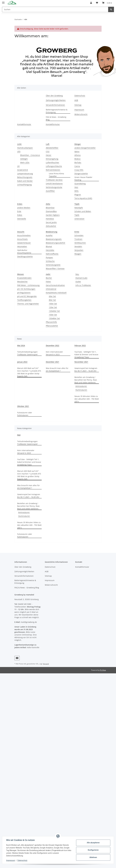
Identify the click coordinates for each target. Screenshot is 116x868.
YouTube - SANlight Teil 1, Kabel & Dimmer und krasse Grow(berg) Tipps (86, 354)
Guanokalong (80, 184)
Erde (19, 211)
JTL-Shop (103, 670)
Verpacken (79, 250)
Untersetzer (79, 219)
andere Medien (24, 208)
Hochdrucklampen (25, 148)
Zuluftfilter (50, 191)
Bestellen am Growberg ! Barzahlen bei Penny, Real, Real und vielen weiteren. (86, 380)
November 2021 (81, 362)
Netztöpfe (79, 208)
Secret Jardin (51, 222)
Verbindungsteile (53, 265)
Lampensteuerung (25, 174)
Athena (78, 155)
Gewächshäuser (24, 243)
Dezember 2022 (52, 345)
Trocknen (78, 239)
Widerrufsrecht (81, 114)
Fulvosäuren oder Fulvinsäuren (25, 414)
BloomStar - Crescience (30, 155)
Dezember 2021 (52, 362)
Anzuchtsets (22, 239)
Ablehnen (93, 857)
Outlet (78, 282)
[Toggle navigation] (3, 2)
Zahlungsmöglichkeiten (56, 100)
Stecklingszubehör (25, 256)
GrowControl (23, 170)
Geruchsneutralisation (55, 285)
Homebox (50, 219)
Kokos (20, 215)
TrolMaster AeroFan (54, 180)
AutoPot (49, 235)
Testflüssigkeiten (24, 300)
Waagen (78, 254)
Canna (77, 166)
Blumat (49, 246)
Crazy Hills (79, 170)
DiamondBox (51, 211)
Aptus (77, 151)
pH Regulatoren (24, 293)
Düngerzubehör (81, 174)
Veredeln (78, 246)
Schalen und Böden (83, 211)
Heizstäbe (50, 250)
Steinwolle (22, 219)
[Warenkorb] (107, 3)
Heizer (49, 155)
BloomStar (50, 208)
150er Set (53, 315)
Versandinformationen (55, 105)
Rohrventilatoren (53, 170)
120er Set (53, 307)
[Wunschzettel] (97, 3)
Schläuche (50, 261)
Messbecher (22, 282)
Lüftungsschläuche (54, 166)
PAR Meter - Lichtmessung (28, 285)
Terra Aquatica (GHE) (83, 198)
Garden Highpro (53, 215)
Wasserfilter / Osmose (55, 269)
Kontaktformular (24, 124)
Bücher (49, 278)
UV (18, 166)
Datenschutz (80, 96)
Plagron (78, 195)
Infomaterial (51, 289)
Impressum (79, 110)
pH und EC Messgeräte (27, 296)
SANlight (24, 159)
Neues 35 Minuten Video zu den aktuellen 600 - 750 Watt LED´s (87, 399)
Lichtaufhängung (24, 185)
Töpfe (77, 215)
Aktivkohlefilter (52, 148)
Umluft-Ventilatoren (54, 184)
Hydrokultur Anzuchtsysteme (24, 251)
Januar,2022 (22, 362)
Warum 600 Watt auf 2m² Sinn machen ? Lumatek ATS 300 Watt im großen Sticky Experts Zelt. (29, 372)
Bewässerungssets (54, 239)
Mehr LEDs (25, 163)
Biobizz (78, 159)
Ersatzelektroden (24, 278)
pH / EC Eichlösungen (26, 289)
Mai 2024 (21, 345)
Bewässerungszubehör (56, 243)
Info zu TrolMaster (83, 285)
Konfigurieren (93, 850)
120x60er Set (54, 311)
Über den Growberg (54, 96)
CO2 (48, 151)
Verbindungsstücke (54, 187)
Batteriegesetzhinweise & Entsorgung (57, 111)
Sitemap (78, 105)
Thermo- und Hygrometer (28, 304)
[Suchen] (55, 9)
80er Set (52, 300)
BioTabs (78, 163)
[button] (91, 3)
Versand (46, 664)
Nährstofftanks (52, 254)
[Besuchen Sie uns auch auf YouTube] (17, 658)
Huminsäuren (81, 390)
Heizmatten (22, 246)
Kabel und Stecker (25, 181)
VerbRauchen (80, 243)
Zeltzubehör (51, 226)
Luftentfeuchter (52, 163)
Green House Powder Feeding (83, 179)
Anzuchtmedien (24, 235)
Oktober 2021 (23, 406)
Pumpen (49, 257)
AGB (76, 100)
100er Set (53, 304)
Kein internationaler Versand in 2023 (54, 353)
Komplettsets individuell (56, 293)
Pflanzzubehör (52, 326)
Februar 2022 (80, 345)
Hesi (76, 187)
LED (19, 151)
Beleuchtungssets (25, 177)
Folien (48, 282)
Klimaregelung (52, 159)
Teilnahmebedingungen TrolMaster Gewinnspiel (27, 353)
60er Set (52, 296)
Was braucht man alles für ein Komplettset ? (57, 370)
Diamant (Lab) (81, 278)
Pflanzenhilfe (51, 322)
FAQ (19, 435)
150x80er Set (54, 318)
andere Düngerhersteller (85, 148)
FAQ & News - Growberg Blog (56, 118)
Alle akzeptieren (93, 843)
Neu (77, 274)
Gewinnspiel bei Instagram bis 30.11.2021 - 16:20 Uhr (86, 370)
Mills (76, 191)
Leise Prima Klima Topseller (56, 175)
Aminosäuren (81, 386)
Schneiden (79, 235)
